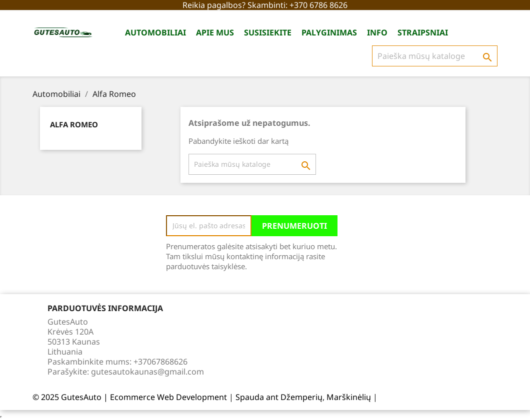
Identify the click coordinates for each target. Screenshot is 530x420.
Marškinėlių (349, 397)
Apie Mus (215, 32)
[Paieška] (435, 56)
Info (377, 32)
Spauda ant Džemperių (279, 397)
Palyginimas (329, 32)
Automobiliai (155, 32)
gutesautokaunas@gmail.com (147, 372)
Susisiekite (268, 32)
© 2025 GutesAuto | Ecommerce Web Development (131, 397)
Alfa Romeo (74, 124)
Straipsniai (423, 32)
